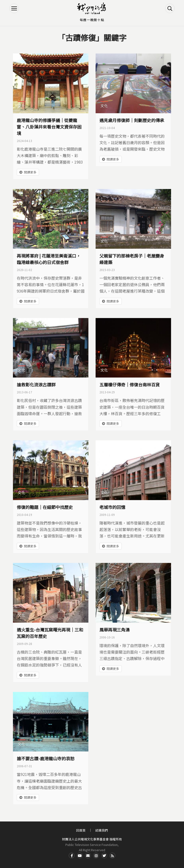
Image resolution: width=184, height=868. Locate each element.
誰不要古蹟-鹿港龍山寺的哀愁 (46, 758)
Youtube (80, 856)
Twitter (104, 856)
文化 (22, 106)
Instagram (96, 856)
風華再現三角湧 (115, 630)
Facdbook (72, 856)
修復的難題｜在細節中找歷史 (45, 507)
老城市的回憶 (112, 507)
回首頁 (81, 830)
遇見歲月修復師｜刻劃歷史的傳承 (132, 120)
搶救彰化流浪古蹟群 (36, 384)
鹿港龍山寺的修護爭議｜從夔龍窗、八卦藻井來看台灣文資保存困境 (49, 127)
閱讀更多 (30, 172)
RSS (112, 856)
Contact (88, 856)
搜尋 (170, 8)
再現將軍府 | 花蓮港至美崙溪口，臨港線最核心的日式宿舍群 (49, 259)
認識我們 (102, 830)
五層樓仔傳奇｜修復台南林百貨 (130, 384)
